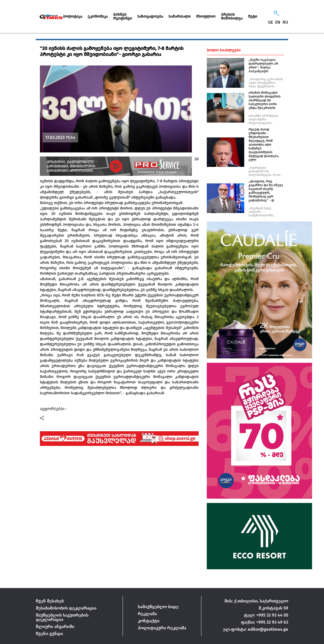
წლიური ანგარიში (55, 626)
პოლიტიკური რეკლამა (162, 628)
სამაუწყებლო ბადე (158, 607)
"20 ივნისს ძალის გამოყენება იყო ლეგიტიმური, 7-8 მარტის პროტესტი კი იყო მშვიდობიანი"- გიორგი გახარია (112, 51)
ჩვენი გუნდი (49, 634)
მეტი (253, 16)
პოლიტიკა (72, 16)
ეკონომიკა (98, 16)
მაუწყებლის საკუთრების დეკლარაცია (62, 617)
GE (271, 22)
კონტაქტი (149, 621)
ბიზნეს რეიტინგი (123, 16)
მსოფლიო (206, 16)
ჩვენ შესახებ (50, 601)
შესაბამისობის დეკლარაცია (66, 608)
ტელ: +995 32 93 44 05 (266, 615)
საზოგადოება (150, 16)
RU (285, 22)
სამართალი (180, 16)
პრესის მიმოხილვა (232, 16)
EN (278, 22)
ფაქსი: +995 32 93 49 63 (265, 622)
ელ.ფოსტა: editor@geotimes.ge (256, 629)
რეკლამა (147, 614)
